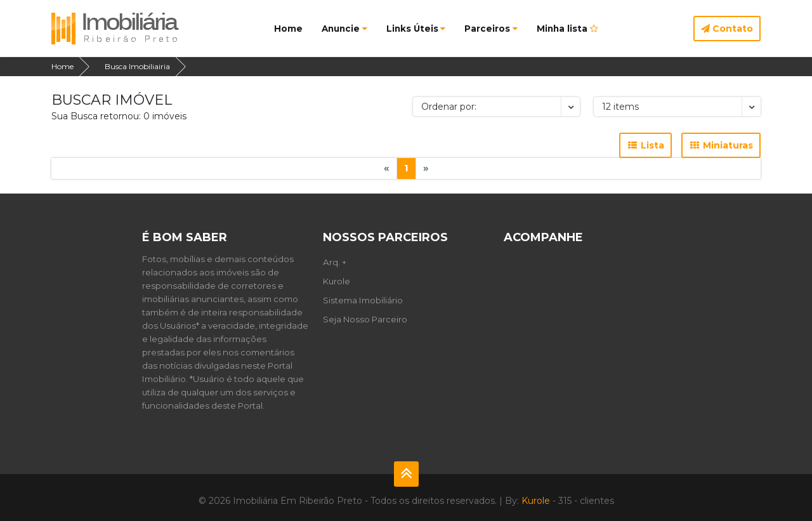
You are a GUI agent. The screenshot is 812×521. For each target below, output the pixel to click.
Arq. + (335, 262)
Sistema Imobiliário (363, 300)
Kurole (337, 281)
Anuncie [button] (344, 29)
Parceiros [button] (491, 29)
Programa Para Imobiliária (561, 272)
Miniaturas (721, 145)
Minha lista (567, 29)
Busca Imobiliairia (137, 66)
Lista (645, 145)
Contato (727, 29)
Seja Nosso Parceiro (365, 319)
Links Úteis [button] (416, 29)
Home (288, 29)
